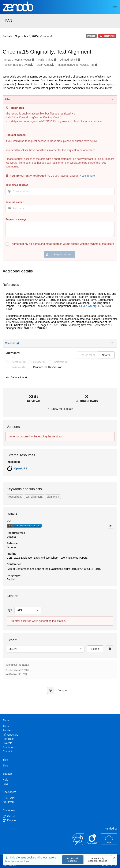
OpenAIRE (21, 468)
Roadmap (8, 747)
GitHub (9, 816)
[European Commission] (109, 844)
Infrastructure (10, 735)
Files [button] (60, 99)
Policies (7, 730)
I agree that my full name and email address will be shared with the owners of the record (62, 244)
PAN (9, 21)
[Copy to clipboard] (111, 526)
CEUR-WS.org (88, 306)
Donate (9, 820)
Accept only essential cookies (98, 860)
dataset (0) (40, 362)
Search (106, 355)
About (6, 726)
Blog (5, 766)
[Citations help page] (18, 343)
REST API (9, 798)
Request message (16, 219)
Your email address (17, 185)
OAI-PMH (8, 802)
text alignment (34, 497)
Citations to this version (48, 367)
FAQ (5, 784)
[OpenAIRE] (92, 844)
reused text (15, 497)
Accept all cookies (72, 860)
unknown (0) (18, 367)
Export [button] (95, 649)
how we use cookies (17, 861)
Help (5, 780)
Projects (8, 743)
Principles (8, 739)
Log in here (88, 176)
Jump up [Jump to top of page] (58, 690)
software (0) (61, 362)
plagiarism (53, 497)
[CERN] (78, 844)
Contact (7, 751)
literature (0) (18, 362)
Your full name (14, 202)
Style (10, 610)
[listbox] (28, 610)
